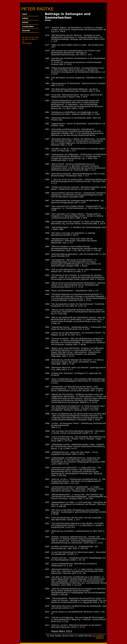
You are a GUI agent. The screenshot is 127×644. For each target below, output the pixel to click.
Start (25, 14)
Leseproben (28, 26)
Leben (25, 18)
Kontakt (26, 31)
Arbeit (25, 22)
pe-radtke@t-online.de (99, 637)
